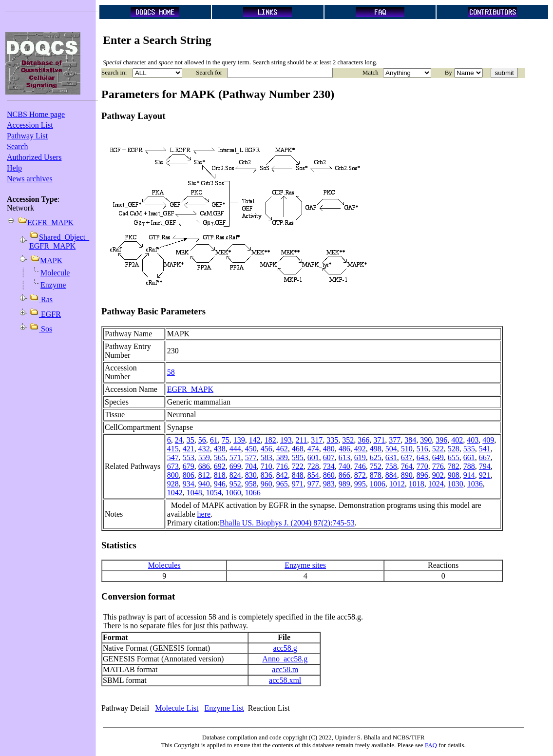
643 (422, 457)
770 (422, 466)
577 (251, 457)
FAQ (431, 745)
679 (189, 466)
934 (189, 484)
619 (360, 457)
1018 (417, 484)
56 (202, 440)
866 (344, 475)
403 (473, 440)
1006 (378, 484)
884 (391, 475)
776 (438, 466)
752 (376, 466)
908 (454, 475)
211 (301, 440)
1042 (175, 493)
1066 (253, 493)
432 (204, 449)
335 (332, 440)
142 (255, 440)
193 (286, 440)
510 (407, 449)
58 (171, 372)
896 (422, 475)
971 (298, 484)
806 (189, 475)
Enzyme (53, 285)
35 (191, 440)
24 (179, 440)
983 (329, 484)
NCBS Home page (36, 114)
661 (469, 457)
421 (189, 449)
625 (376, 457)
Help (14, 168)
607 (329, 457)
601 (313, 457)
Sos (46, 329)
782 (454, 466)
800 (173, 475)
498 (376, 449)
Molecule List (177, 708)
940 (204, 484)
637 (407, 457)
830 (251, 475)
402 (457, 440)
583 (267, 457)
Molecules (164, 565)
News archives (30, 179)
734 (329, 466)
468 (298, 449)
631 (391, 457)
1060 (233, 493)
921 (485, 475)
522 (438, 449)
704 (251, 466)
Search (18, 146)
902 (438, 475)
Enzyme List (224, 708)
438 (220, 449)
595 (298, 457)
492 (360, 449)
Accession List (30, 125)
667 (485, 457)
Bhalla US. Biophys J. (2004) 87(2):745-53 (287, 523)
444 (235, 449)
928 (173, 484)
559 (204, 457)
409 (488, 440)
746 (360, 466)
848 (298, 475)
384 (410, 440)
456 (267, 449)
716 (282, 466)
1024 (436, 484)
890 (407, 475)
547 (173, 457)
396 (441, 440)
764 (407, 466)
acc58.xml (285, 680)
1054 (214, 493)
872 (360, 475)
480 (329, 449)
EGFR (50, 314)
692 (220, 466)
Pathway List (27, 136)
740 (344, 466)
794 (485, 466)
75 (226, 440)
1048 (194, 493)
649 (438, 457)
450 (251, 449)
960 (267, 484)
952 (235, 484)
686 (204, 466)
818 (220, 475)
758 (391, 466)
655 (454, 457)
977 (313, 484)
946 (220, 484)
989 (344, 484)
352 (348, 440)
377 (395, 440)
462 (282, 449)
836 (267, 475)
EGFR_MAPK (190, 389)
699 (235, 466)
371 (379, 440)
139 (239, 440)
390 (426, 440)
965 (282, 484)
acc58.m (285, 669)
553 (189, 457)
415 (173, 449)
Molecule (55, 273)
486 (344, 449)
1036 (475, 484)
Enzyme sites (305, 565)
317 (317, 440)
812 (204, 475)
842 (282, 475)
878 (376, 475)
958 (251, 484)
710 (267, 466)
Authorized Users (34, 157)
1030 (456, 484)
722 (298, 466)
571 (235, 457)
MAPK (51, 261)
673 (173, 466)
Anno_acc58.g (285, 659)
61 (214, 440)
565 (220, 457)
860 (329, 475)
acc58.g (285, 648)
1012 (397, 484)
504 (391, 449)
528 (454, 449)
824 (235, 475)
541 (485, 449)
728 (313, 466)
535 (469, 449)
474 (313, 449)
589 (282, 457)
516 (422, 449)
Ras (46, 300)
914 (469, 475)
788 (469, 466)
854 (313, 475)
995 (360, 484)
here (204, 514)
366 (363, 440)
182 (270, 440)
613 (344, 457)
